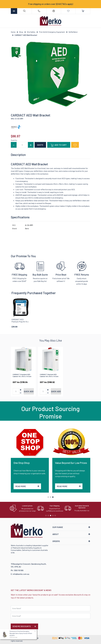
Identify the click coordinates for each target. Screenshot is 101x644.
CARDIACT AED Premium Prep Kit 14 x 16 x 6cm (20, 322)
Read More (27, 486)
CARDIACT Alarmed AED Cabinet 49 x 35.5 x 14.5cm (49, 375)
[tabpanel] (30, 460)
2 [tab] (51, 498)
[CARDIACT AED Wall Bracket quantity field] (22, 145)
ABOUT (56, 534)
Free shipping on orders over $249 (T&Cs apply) (51, 4)
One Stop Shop (22, 463)
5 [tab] (56, 516)
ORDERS (56, 541)
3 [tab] (53, 498)
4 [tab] (53, 516)
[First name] (51, 608)
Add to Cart (59, 145)
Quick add (29, 391)
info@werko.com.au (21, 574)
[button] (75, 145)
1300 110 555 (19, 570)
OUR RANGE (58, 527)
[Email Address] (51, 616)
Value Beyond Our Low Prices (71, 463)
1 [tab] (49, 498)
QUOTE (40, 145)
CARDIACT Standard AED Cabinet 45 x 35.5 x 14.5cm (22, 375)
